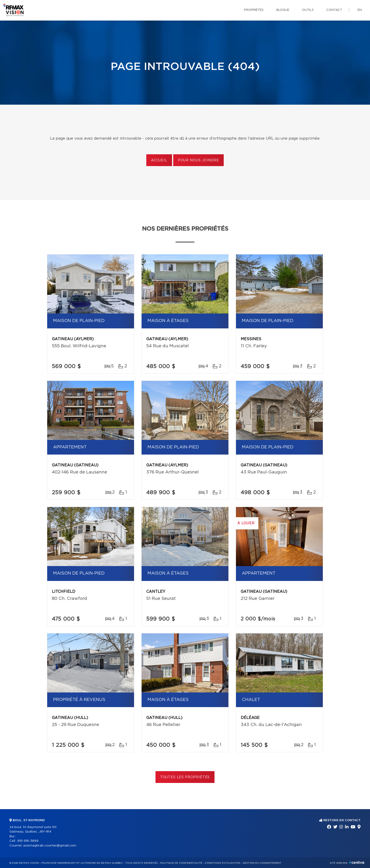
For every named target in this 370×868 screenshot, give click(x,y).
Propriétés (254, 10)
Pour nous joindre (198, 160)
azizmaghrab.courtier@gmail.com (50, 846)
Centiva (357, 862)
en (360, 10)
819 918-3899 (28, 841)
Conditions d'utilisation (222, 863)
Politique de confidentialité (181, 863)
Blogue (283, 10)
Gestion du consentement (262, 863)
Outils (308, 10)
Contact (334, 10)
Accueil (159, 160)
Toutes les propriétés (185, 777)
